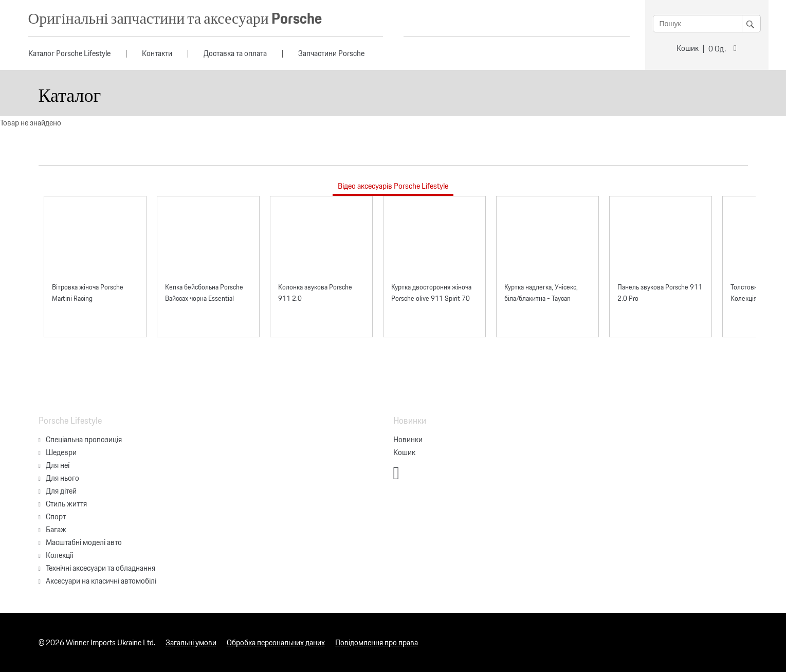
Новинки (408, 439)
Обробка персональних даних (276, 642)
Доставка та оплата (235, 53)
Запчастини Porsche (331, 53)
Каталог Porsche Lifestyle (69, 53)
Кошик (688, 48)
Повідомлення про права (377, 642)
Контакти (157, 53)
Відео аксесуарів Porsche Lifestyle (393, 186)
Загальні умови (191, 642)
